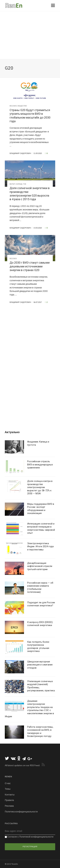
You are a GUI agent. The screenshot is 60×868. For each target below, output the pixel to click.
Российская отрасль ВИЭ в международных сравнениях (40, 465)
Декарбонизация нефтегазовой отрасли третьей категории (40, 566)
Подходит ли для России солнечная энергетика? (41, 604)
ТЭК (25, 184)
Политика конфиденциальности (21, 812)
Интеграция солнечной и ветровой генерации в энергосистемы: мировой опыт (41, 528)
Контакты (10, 795)
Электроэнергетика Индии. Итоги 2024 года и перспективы (40, 546)
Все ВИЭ (13, 106)
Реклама (9, 806)
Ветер (12, 184)
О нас (8, 783)
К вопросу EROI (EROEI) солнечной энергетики (40, 624)
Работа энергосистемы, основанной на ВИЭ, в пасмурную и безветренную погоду (40, 732)
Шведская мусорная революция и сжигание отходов (40, 665)
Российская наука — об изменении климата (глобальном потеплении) (40, 587)
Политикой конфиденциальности (36, 837)
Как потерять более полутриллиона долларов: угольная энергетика (38, 647)
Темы (8, 789)
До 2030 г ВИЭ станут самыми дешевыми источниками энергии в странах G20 (30, 266)
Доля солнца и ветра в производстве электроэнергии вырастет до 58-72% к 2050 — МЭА (40, 487)
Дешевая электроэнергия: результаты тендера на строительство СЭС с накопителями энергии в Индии (29, 709)
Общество (22, 106)
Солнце (19, 184)
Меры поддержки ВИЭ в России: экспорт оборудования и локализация (41, 509)
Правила (9, 800)
